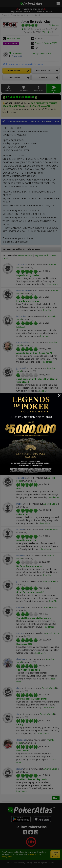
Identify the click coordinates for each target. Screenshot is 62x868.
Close (59, 395)
